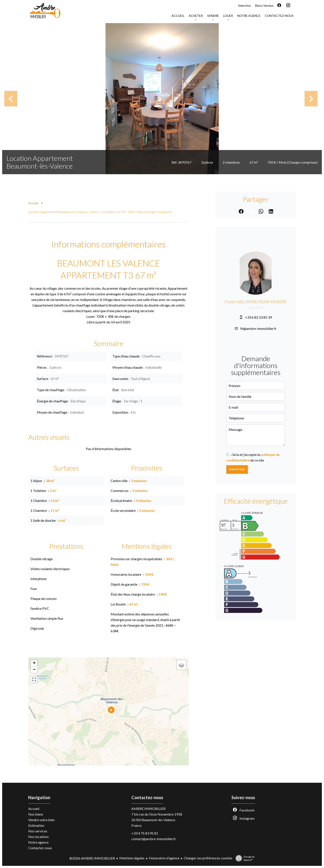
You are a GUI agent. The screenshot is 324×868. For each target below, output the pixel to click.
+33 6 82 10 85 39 (258, 317)
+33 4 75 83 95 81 (145, 833)
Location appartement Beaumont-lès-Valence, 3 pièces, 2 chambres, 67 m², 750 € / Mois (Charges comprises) (100, 212)
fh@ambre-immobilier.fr (258, 328)
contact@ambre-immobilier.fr (154, 839)
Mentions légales (132, 858)
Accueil (33, 203)
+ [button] (34, 663)
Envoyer (237, 470)
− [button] (34, 670)
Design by (244, 858)
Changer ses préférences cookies (208, 858)
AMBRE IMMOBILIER (148, 809)
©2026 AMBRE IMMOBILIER (92, 858)
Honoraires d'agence (164, 858)
